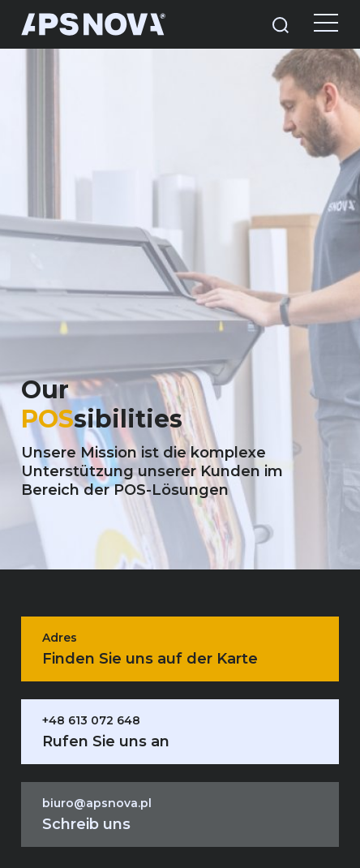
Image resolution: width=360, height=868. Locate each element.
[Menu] (314, 24)
